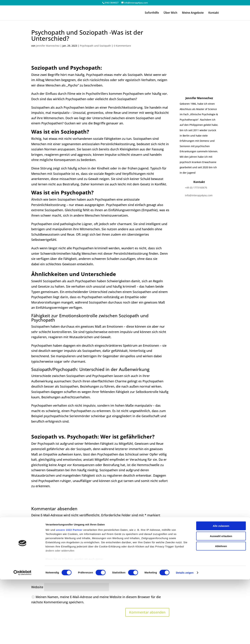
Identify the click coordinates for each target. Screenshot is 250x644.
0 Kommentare (122, 46)
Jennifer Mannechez (48, 46)
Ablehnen (221, 611)
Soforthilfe (152, 13)
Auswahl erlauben (221, 601)
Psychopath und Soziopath (95, 46)
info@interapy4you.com (199, 195)
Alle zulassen (221, 591)
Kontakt (214, 13)
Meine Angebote (193, 13)
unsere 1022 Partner (69, 595)
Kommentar (41, 523)
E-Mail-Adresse (44, 576)
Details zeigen (185, 637)
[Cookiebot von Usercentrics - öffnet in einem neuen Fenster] (22, 637)
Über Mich (170, 13)
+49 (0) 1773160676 (196, 188)
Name (37, 564)
